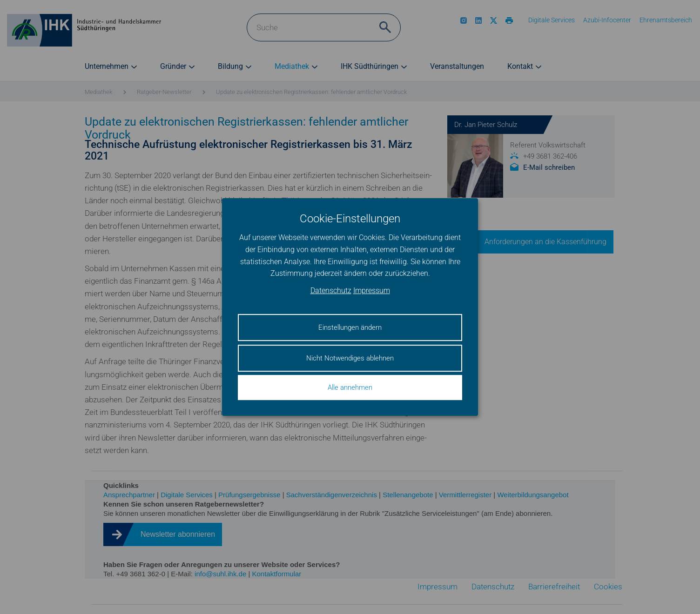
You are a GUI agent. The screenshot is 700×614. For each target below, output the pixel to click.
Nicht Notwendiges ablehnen (350, 358)
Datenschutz (331, 290)
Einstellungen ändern (350, 327)
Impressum (372, 290)
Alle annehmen (350, 387)
